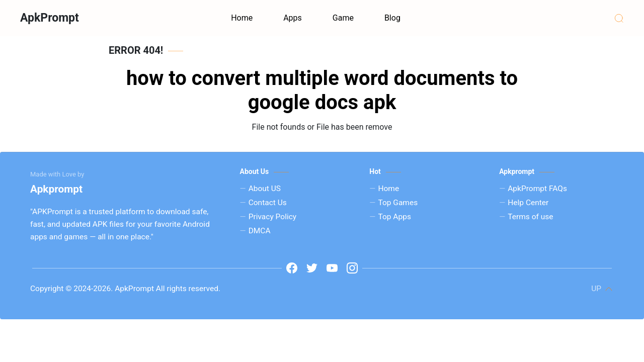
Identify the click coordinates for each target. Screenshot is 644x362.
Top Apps (394, 217)
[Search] (619, 18)
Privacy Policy (273, 217)
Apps (293, 18)
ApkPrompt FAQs (537, 189)
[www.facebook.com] (292, 268)
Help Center (528, 203)
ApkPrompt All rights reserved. (167, 289)
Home (242, 18)
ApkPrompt (50, 18)
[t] (312, 268)
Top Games (398, 203)
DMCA (260, 231)
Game (343, 18)
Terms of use (530, 217)
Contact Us (268, 203)
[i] (352, 268)
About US (265, 189)
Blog (392, 18)
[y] (332, 268)
